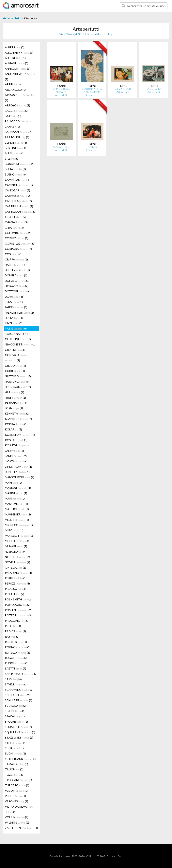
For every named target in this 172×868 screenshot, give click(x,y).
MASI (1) (15, 498)
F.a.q (120, 856)
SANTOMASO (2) (21, 674)
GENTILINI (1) (18, 339)
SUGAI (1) (14, 748)
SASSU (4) (14, 679)
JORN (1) (14, 408)
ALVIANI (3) (17, 63)
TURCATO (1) (17, 785)
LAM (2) (14, 451)
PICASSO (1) (16, 589)
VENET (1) (15, 796)
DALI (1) (15, 265)
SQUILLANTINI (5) (20, 732)
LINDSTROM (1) (18, 467)
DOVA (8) (15, 297)
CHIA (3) (14, 228)
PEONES (92, 147)
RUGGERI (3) (16, 658)
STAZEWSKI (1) (19, 737)
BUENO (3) (15, 169)
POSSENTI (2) (18, 610)
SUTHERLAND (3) (21, 759)
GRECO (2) (15, 366)
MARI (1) (13, 482)
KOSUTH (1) (17, 445)
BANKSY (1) (12, 127)
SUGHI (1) (15, 753)
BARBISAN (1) (19, 132)
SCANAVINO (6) (19, 690)
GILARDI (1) (16, 350)
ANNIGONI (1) (18, 69)
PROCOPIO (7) (17, 621)
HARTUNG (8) (17, 382)
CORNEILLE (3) (20, 243)
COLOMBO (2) (18, 233)
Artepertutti (12, 18)
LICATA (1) (17, 461)
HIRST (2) (15, 398)
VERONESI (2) (16, 801)
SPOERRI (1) (16, 722)
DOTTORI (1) (18, 291)
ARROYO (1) (17, 105)
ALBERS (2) (15, 47)
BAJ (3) (13, 116)
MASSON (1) (16, 504)
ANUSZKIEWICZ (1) (20, 77)
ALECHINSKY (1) (19, 53)
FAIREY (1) (16, 307)
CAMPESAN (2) (17, 180)
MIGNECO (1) (19, 525)
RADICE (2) (15, 631)
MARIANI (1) (18, 488)
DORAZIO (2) (17, 286)
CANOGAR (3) (17, 190)
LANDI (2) (16, 456)
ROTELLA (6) (17, 652)
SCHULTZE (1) (19, 700)
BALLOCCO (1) (18, 121)
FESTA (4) (14, 318)
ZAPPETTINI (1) (21, 828)
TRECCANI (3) (18, 780)
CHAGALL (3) (16, 222)
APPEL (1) (14, 84)
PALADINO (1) (18, 573)
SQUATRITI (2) (18, 727)
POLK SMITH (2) (18, 599)
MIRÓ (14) (14, 530)
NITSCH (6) (17, 557)
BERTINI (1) (16, 148)
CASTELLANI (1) (21, 212)
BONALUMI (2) (19, 164)
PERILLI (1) (16, 578)
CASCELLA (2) (18, 201)
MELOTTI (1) (17, 520)
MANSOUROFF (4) (20, 477)
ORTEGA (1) (16, 567)
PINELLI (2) (15, 594)
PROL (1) (13, 626)
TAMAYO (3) (16, 764)
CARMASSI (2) (18, 196)
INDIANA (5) (17, 403)
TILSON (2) (14, 769)
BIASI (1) (15, 153)
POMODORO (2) (18, 605)
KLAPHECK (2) (18, 419)
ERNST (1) (14, 302)
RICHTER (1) (16, 642)
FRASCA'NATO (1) (16, 334)
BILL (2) (12, 158)
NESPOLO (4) (16, 552)
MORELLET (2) (19, 536)
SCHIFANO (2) (17, 695)
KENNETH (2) (17, 413)
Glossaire (111, 856)
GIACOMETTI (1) (20, 344)
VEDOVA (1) (16, 791)
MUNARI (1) (16, 546)
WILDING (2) (17, 822)
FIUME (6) (16, 328)
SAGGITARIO (154, 89)
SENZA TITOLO (123, 89)
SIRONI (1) (15, 711)
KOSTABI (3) (16, 440)
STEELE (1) (16, 743)
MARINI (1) (16, 493)
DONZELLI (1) (17, 281)
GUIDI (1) (15, 371)
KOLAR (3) (13, 429)
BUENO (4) (16, 174)
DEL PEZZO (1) (17, 270)
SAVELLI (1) (16, 684)
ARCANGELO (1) (15, 90)
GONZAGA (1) (16, 358)
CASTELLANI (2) (19, 206)
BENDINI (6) (16, 143)
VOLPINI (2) (17, 817)
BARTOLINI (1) (17, 137)
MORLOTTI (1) (18, 541)
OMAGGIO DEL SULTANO (61, 90)
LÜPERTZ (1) (17, 472)
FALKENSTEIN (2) (19, 313)
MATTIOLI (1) (17, 509)
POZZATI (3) (18, 615)
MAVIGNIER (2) (18, 514)
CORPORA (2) (18, 249)
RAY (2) (12, 637)
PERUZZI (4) (17, 583)
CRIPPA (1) (16, 259)
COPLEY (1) (17, 238)
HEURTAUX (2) (18, 387)
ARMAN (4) (20, 98)
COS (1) (14, 254)
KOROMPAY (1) (20, 435)
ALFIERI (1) (15, 58)
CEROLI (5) (15, 217)
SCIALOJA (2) (16, 706)
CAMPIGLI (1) (19, 185)
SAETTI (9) (16, 668)
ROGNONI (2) (18, 647)
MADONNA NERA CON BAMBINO (92, 90)
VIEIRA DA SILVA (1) (19, 809)
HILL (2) (15, 392)
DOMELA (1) (16, 275)
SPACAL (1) (15, 716)
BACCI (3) (17, 111)
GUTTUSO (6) (18, 376)
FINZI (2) (14, 323)
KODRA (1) (16, 424)
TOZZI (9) (15, 775)
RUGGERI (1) (17, 663)
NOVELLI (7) (17, 562)
